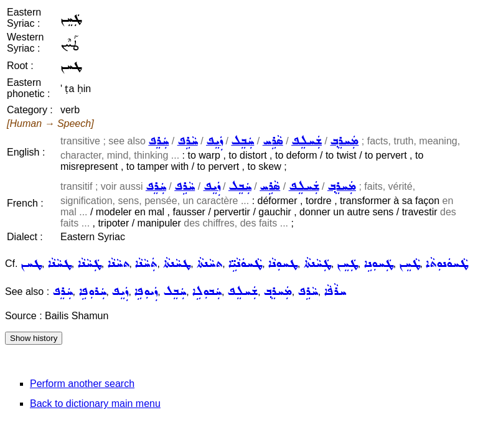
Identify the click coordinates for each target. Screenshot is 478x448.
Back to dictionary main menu (95, 404)
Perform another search (82, 384)
